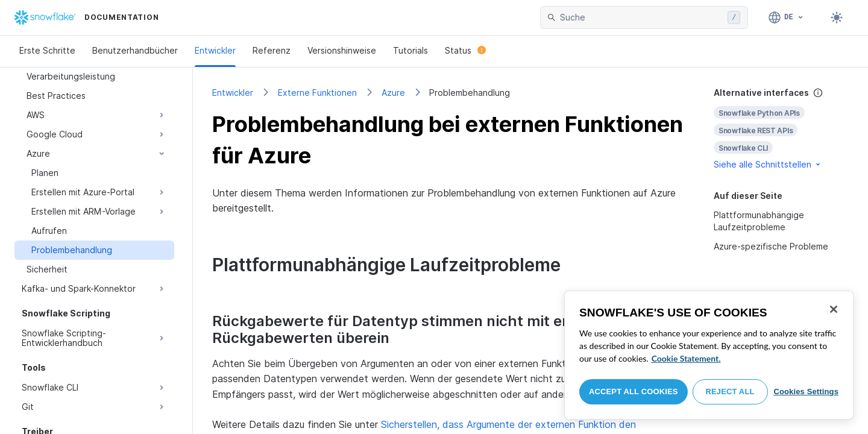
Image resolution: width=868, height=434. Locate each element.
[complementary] (781, 129)
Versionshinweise (342, 50)
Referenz (272, 50)
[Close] (834, 309)
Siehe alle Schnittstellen (768, 164)
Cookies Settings (806, 392)
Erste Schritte (47, 50)
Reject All (730, 392)
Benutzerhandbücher (135, 50)
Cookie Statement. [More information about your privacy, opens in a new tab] (686, 358)
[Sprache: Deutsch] (786, 17)
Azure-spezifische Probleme (771, 246)
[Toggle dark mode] (837, 17)
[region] (709, 355)
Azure (393, 93)
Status (465, 50)
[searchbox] (641, 17)
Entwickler (215, 50)
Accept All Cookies (634, 392)
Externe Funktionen (317, 93)
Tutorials (410, 50)
